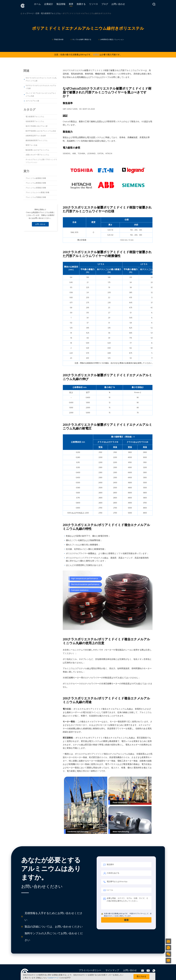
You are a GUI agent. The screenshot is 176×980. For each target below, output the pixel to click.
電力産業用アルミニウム (35, 116)
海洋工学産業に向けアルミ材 (37, 125)
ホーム (42, 5)
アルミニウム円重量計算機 (36, 197)
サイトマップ (112, 970)
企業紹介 (53, 5)
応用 (37, 13)
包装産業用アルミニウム (35, 121)
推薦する (86, 5)
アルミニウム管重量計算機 (36, 187)
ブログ (109, 5)
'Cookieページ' (53, 978)
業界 (75, 5)
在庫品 (96, 54)
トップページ (28, 13)
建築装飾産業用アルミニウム (37, 140)
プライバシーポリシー (90, 970)
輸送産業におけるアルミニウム (37, 149)
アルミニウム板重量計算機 (36, 177)
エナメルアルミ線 (32, 100)
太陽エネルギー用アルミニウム (37, 154)
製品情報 (65, 5)
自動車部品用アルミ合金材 (36, 135)
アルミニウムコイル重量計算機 (37, 192)
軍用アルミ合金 (31, 144)
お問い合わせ (123, 5)
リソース (98, 5)
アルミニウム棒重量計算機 (36, 182)
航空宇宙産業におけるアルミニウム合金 (41, 130)
